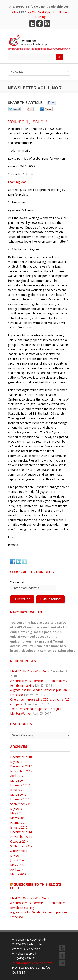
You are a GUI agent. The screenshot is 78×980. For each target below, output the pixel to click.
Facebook (40, 23)
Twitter (32, 23)
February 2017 (20, 785)
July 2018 (16, 762)
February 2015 (20, 823)
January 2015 (19, 827)
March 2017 (18, 780)
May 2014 (17, 865)
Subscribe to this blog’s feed (36, 886)
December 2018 (21, 757)
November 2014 (21, 837)
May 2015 (17, 813)
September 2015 (21, 804)
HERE (22, 12)
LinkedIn (47, 23)
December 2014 (21, 832)
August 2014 (19, 851)
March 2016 (18, 794)
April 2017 (17, 776)
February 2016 (20, 799)
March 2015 (18, 818)
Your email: (18, 582)
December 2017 (21, 766)
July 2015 (16, 809)
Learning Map (17, 182)
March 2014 (18, 874)
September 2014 (21, 846)
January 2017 (19, 790)
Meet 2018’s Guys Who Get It (30, 671)
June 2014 (17, 860)
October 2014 (19, 841)
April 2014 (17, 869)
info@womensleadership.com (32, 963)
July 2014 (16, 855)
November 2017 (21, 771)
